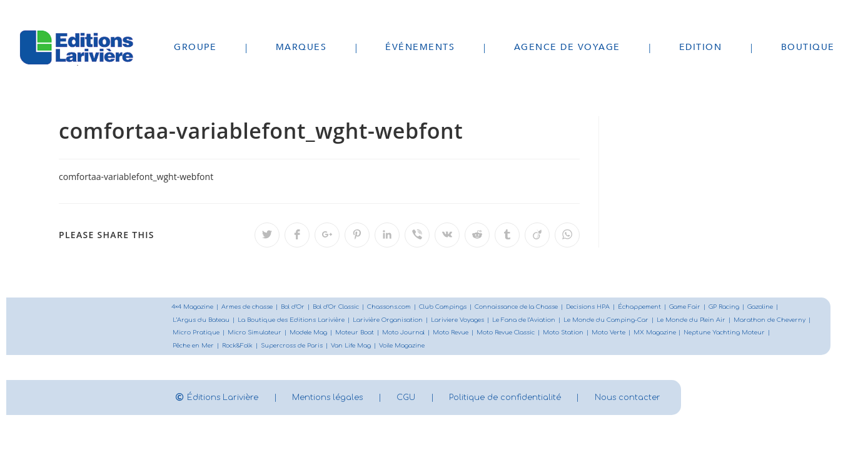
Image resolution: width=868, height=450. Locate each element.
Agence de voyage (567, 47)
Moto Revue (541, 333)
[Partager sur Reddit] (477, 235)
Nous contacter (679, 398)
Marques (301, 47)
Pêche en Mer (287, 347)
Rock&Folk (334, 347)
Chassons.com (399, 307)
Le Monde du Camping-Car (620, 320)
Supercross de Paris (390, 347)
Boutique (808, 47)
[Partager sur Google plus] (327, 235)
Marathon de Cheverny (210, 333)
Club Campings (455, 307)
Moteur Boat (443, 333)
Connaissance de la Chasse (530, 307)
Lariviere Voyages (467, 320)
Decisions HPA (604, 307)
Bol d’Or (300, 307)
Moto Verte (703, 333)
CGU (433, 398)
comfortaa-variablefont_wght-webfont (136, 177)
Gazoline (783, 307)
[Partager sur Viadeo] (537, 235)
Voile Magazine (503, 347)
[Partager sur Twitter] (267, 235)
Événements (420, 47)
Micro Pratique (280, 333)
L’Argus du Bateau (202, 320)
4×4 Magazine (194, 307)
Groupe (195, 47)
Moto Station (657, 333)
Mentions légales (344, 398)
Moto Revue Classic (598, 333)
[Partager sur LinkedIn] (387, 235)
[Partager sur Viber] (417, 235)
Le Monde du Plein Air (708, 320)
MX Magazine (750, 333)
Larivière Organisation (394, 320)
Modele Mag (396, 333)
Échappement (658, 307)
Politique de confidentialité (543, 398)
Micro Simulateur (340, 333)
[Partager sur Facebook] (297, 235)
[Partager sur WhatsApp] (567, 235)
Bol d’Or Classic (344, 307)
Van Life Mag (450, 347)
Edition (701, 47)
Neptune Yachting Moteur (215, 347)
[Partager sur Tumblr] (507, 235)
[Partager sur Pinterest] (357, 235)
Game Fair (706, 307)
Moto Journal (493, 333)
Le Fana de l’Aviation (536, 320)
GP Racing (746, 307)
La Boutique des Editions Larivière (295, 320)
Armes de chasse (251, 307)
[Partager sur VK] (447, 235)
